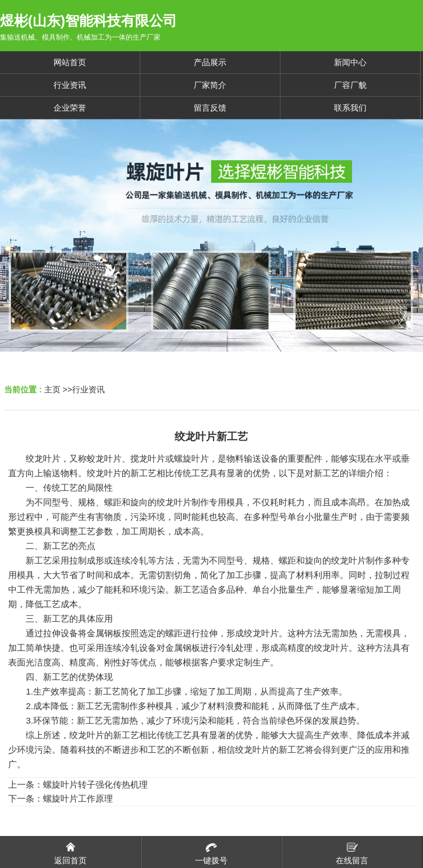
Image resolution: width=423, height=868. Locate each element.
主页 (52, 389)
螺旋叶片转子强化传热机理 (95, 784)
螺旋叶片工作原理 (78, 798)
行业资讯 (88, 389)
